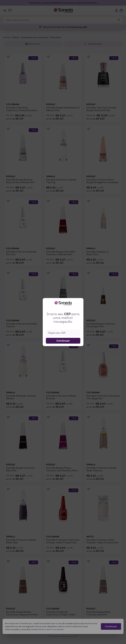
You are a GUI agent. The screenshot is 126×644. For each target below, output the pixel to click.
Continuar (63, 341)
